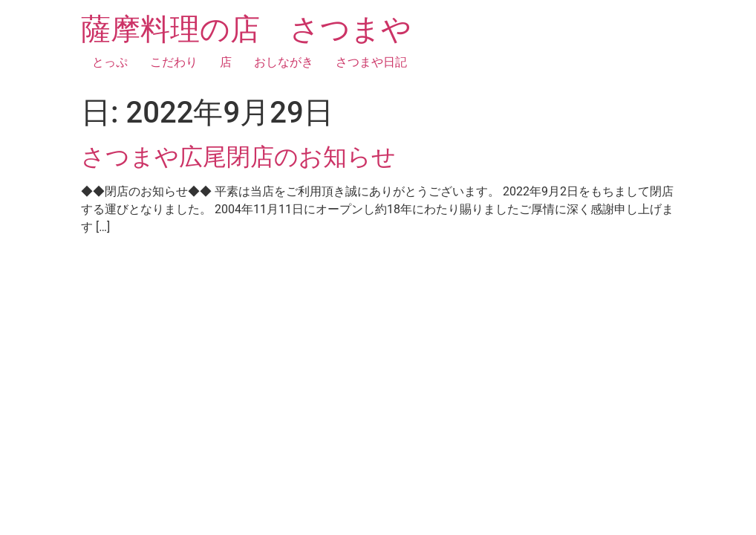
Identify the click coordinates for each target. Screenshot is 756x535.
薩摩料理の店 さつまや (246, 29)
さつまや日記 (371, 62)
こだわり (174, 62)
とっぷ (110, 62)
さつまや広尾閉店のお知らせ (238, 157)
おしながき (284, 62)
